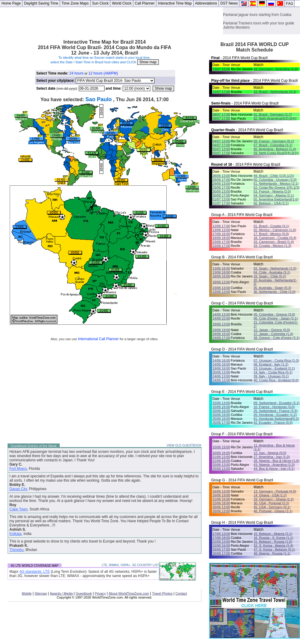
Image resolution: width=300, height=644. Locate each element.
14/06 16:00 (221, 360)
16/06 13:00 (221, 491)
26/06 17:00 (221, 549)
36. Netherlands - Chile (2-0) (274, 292)
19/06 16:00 (221, 368)
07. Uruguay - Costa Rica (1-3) (276, 360)
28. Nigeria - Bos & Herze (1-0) (277, 461)
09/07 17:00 (221, 118)
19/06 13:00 (221, 324)
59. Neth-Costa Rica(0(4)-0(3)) (276, 153)
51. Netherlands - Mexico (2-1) (276, 184)
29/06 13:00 (221, 184)
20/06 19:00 (221, 415)
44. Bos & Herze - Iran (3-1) (274, 469)
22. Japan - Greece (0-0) (272, 330)
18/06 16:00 (221, 276)
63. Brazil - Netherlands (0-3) (275, 92)
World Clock (122, 3)
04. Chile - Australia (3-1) (272, 272)
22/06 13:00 (221, 542)
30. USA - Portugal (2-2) (271, 503)
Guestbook (84, 593)
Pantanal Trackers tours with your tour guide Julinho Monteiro (259, 30)
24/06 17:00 (221, 338)
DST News (229, 3)
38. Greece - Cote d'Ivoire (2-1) (277, 338)
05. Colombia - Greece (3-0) (274, 314)
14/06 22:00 (221, 318)
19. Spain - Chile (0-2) (270, 276)
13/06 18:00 (221, 272)
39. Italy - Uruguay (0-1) (271, 376)
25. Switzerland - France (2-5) (275, 411)
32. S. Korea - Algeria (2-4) (273, 546)
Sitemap (41, 593)
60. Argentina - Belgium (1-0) (275, 149)
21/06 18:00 (221, 461)
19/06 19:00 (221, 330)
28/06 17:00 (221, 180)
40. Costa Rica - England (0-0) (276, 380)
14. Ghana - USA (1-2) (270, 495)
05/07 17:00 (221, 153)
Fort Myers (18, 469)
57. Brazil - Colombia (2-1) (273, 145)
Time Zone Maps (75, 3)
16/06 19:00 (221, 495)
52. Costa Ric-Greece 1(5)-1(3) (276, 188)
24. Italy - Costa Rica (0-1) (273, 372)
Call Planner (145, 3)
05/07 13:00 (221, 149)
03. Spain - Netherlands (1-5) (275, 268)
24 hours (77, 73)
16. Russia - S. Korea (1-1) (273, 538)
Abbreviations (206, 3)
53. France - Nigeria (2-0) (272, 191)
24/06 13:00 (221, 376)
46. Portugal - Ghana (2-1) (273, 511)
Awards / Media (61, 593)
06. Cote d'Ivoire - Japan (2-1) (276, 318)
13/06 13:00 (221, 230)
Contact (181, 593)
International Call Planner (98, 339)
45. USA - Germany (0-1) (272, 507)
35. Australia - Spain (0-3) (272, 288)
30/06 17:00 (221, 195)
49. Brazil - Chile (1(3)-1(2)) (274, 176)
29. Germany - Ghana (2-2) (274, 499)
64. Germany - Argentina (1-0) (275, 69)
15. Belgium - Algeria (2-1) (273, 534)
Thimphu (17, 550)
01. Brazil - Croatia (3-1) (271, 226)
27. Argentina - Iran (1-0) (272, 457)
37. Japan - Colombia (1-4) (273, 334)
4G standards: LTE (35, 572)
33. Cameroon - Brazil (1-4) (273, 242)
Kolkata (15, 534)
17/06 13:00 (221, 534)
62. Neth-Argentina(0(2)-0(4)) (275, 118)
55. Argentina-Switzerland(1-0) (276, 199)
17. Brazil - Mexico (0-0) (271, 234)
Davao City (18, 489)
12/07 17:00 (221, 92)
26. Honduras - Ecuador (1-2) (275, 415)
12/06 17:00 (221, 226)
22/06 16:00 (221, 546)
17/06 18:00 (221, 538)
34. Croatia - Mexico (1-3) (272, 246)
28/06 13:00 (221, 176)
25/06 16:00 (221, 419)
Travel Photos (162, 593)
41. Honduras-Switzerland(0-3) (276, 419)
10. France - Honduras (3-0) (274, 407)
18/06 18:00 (221, 238)
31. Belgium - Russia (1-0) (273, 542)
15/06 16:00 (221, 407)
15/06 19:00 (221, 447)
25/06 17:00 (221, 423)
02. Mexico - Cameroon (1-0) (275, 230)
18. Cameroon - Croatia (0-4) (275, 238)
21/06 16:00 (221, 499)
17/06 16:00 (221, 234)
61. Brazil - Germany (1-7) (273, 115)
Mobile (27, 593)
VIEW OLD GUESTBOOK (184, 445)
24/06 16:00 (221, 334)
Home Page (11, 3)
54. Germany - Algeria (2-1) (273, 195)
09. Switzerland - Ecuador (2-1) (276, 403)
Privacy (100, 593)
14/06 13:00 (221, 314)
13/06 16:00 (221, 268)
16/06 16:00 (221, 453)
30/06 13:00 (221, 191)
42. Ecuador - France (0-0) (273, 423)
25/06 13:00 (221, 465)
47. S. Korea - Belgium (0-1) (274, 549)
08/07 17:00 (221, 115)
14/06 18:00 (221, 364)
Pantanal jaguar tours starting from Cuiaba (257, 20)
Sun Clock (100, 3)
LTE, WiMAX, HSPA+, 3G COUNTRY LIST (130, 565)
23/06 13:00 (221, 288)
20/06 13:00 (221, 372)
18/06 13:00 (221, 282)
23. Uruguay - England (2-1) (274, 368)
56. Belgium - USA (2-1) (271, 203)
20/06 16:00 (221, 411)
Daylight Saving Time (41, 3)
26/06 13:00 (221, 507)
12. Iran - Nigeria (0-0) (270, 453)
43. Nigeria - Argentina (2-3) (274, 465)
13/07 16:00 (221, 69)
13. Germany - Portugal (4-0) (275, 491)
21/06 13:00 (221, 457)
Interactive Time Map (175, 3)
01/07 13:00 (221, 199)
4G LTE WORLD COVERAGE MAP (35, 566)
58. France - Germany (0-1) (274, 141)
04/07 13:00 (221, 141)
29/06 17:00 (221, 188)
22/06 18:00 (221, 503)
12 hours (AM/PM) (103, 73)
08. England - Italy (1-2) (271, 364)
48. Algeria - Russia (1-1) (272, 553)
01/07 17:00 (221, 203)
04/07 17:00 (221, 145)
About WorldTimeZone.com (129, 593)
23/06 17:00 (221, 242)
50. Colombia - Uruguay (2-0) (275, 180)
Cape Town (18, 509)
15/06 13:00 (221, 403)
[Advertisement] (112, 21)
